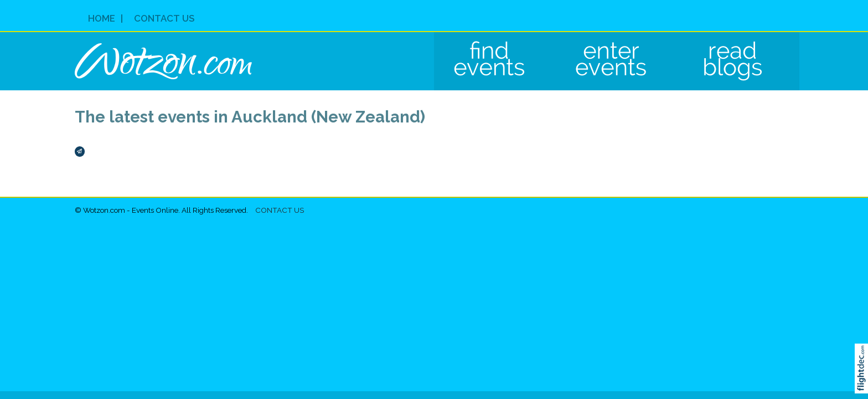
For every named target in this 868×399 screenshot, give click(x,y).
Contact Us (164, 18)
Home (102, 18)
